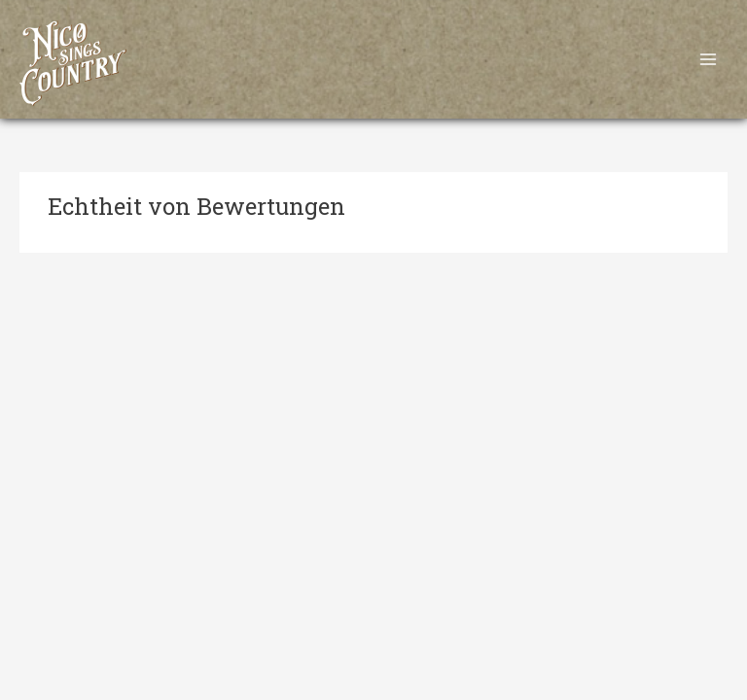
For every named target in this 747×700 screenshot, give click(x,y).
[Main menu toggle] (709, 60)
